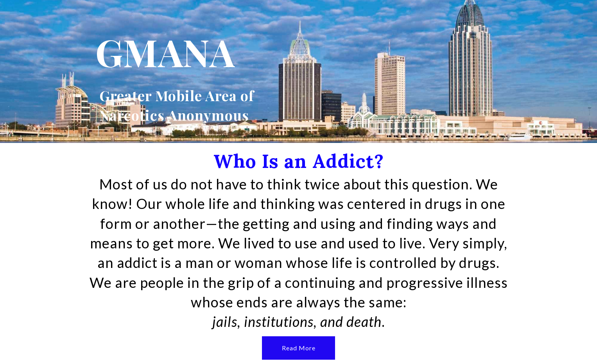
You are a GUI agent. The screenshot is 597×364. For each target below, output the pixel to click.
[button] (298, 348)
